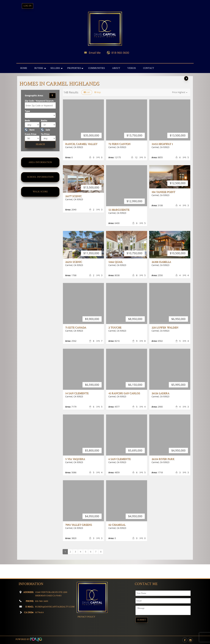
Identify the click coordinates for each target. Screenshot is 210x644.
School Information (40, 177)
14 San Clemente (77, 407)
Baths (44, 120)
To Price (45, 134)
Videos (132, 68)
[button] (180, 92)
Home (24, 68)
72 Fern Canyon (119, 144)
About (116, 68)
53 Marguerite (119, 210)
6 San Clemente (119, 473)
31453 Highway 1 (162, 144)
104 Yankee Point (163, 192)
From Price (31, 134)
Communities (97, 68)
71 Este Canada (76, 341)
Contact (149, 68)
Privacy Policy (86, 617)
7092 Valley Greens (79, 538)
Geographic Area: (34, 95)
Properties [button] (74, 68)
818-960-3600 (120, 53)
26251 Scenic (74, 262)
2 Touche (115, 341)
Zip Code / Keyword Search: (39, 101)
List (87, 92)
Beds (27, 120)
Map (98, 92)
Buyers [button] (39, 68)
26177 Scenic (73, 196)
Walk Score (40, 192)
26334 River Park (163, 473)
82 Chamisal (117, 538)
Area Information (40, 162)
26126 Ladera (160, 407)
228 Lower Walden (165, 341)
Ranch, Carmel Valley (81, 144)
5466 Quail (116, 262)
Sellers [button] (55, 68)
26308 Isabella (161, 262)
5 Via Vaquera (75, 473)
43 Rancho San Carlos (124, 407)
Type (27, 111)
